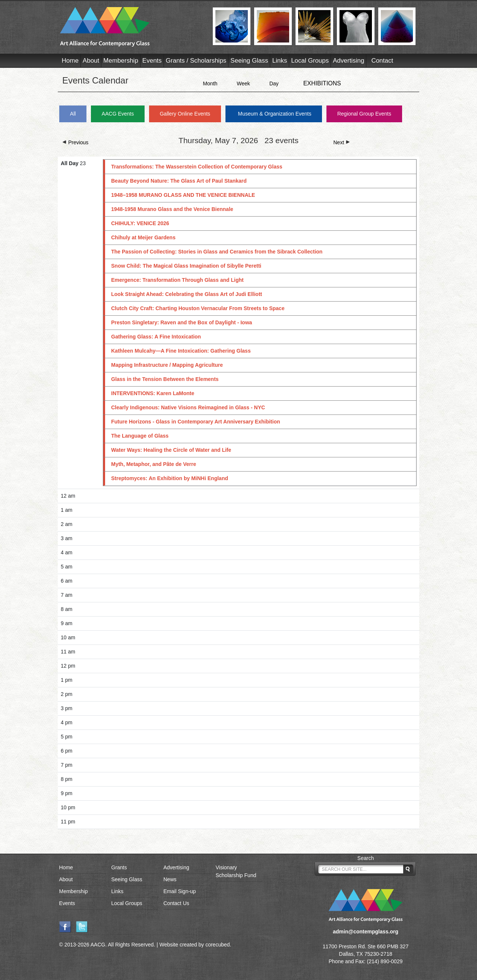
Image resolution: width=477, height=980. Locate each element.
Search (366, 858)
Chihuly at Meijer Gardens (143, 237)
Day (274, 83)
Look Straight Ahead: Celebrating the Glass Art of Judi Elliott (187, 294)
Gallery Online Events (185, 114)
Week (243, 83)
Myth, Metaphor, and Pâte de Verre (154, 464)
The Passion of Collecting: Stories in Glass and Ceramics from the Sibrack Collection (217, 252)
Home (70, 61)
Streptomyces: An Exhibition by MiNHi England (170, 478)
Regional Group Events (364, 114)
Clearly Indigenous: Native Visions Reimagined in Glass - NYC (188, 407)
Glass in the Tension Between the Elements (165, 379)
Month (210, 83)
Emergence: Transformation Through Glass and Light (177, 280)
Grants (119, 867)
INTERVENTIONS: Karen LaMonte (153, 393)
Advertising (348, 61)
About (91, 61)
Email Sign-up (180, 891)
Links (279, 61)
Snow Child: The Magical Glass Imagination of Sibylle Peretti (186, 266)
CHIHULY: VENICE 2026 (140, 223)
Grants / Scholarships (196, 61)
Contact (382, 61)
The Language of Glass (140, 436)
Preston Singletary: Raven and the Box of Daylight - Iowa (181, 322)
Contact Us (176, 903)
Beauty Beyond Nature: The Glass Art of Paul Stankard (179, 181)
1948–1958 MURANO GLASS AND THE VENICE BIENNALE (183, 195)
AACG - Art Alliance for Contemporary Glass (132, 27)
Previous (75, 142)
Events (152, 61)
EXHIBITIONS (322, 83)
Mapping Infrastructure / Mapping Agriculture (167, 365)
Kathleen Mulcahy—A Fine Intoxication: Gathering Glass (181, 351)
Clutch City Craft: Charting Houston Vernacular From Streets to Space (198, 308)
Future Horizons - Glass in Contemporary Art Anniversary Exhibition (195, 422)
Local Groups (310, 61)
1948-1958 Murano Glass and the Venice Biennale (172, 209)
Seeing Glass (249, 61)
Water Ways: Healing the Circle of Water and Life (171, 450)
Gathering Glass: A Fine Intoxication (156, 337)
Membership (121, 61)
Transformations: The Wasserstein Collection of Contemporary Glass (197, 167)
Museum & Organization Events (275, 114)
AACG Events (118, 114)
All (73, 114)
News (170, 879)
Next (342, 142)
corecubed (217, 945)
